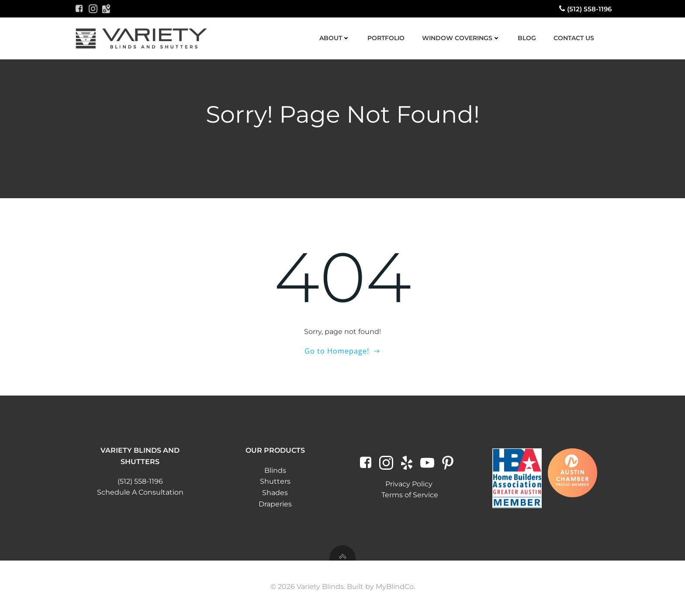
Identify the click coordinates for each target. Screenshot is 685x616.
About (334, 38)
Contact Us (573, 38)
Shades (275, 495)
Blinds (275, 473)
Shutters (275, 484)
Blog (526, 38)
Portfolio (386, 38)
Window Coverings (461, 38)
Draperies (275, 507)
